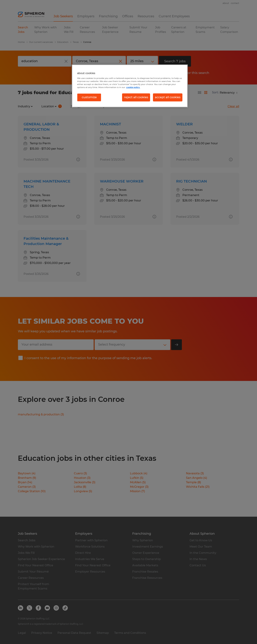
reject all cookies (136, 97)
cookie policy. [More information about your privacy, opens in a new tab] (133, 87)
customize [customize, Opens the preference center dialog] (89, 97)
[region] (130, 86)
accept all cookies (168, 97)
